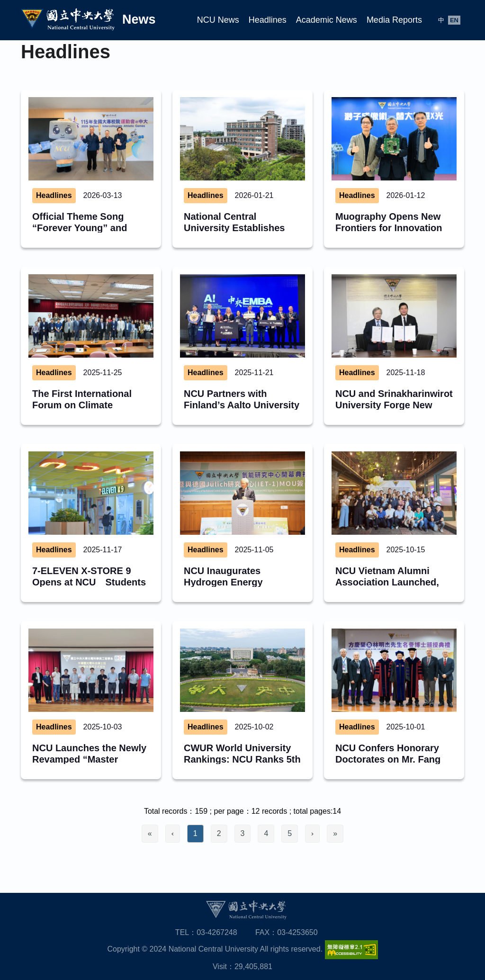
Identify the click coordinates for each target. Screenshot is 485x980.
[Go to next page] (312, 834)
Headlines (268, 20)
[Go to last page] (335, 834)
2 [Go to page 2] (219, 833)
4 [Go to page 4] (266, 833)
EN (454, 20)
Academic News (327, 20)
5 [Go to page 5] (290, 833)
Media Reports (394, 20)
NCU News (218, 20)
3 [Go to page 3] (243, 833)
